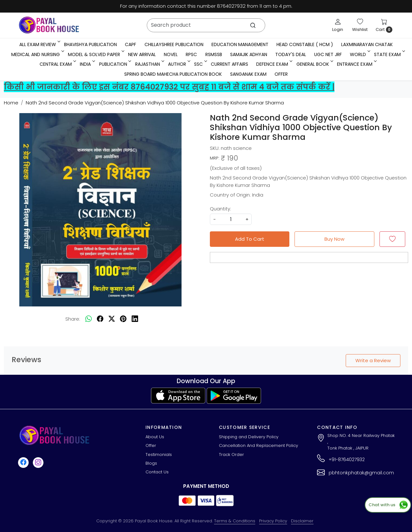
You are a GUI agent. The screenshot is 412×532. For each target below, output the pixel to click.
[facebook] (100, 319)
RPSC (191, 54)
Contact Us (157, 472)
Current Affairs (229, 64)
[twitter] (112, 319)
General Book (314, 64)
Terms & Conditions (235, 521)
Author (179, 64)
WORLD (360, 54)
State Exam (389, 54)
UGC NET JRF (328, 54)
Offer (281, 74)
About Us (155, 437)
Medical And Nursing (37, 54)
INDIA (87, 64)
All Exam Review (39, 44)
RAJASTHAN (149, 64)
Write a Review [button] (373, 360)
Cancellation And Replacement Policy (258, 445)
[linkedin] (135, 319)
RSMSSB (214, 54)
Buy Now (334, 239)
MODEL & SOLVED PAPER (96, 54)
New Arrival (142, 54)
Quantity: (220, 209)
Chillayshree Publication (174, 44)
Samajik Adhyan (249, 54)
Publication (115, 64)
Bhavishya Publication (90, 44)
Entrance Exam (356, 64)
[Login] (338, 25)
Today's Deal (291, 54)
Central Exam (57, 64)
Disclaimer (302, 521)
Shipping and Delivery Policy (249, 437)
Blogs (151, 463)
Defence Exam (274, 64)
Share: (73, 319)
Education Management (240, 44)
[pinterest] (123, 319)
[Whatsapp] (89, 319)
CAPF (131, 44)
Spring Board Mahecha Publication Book (173, 74)
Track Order (231, 455)
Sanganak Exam (248, 74)
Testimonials (159, 455)
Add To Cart (250, 239)
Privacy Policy (273, 521)
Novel (171, 54)
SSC (200, 64)
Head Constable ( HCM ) (305, 44)
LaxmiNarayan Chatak (367, 44)
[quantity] (231, 219)
